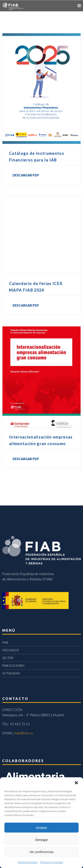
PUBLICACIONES (13, 666)
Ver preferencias (41, 852)
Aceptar (42, 828)
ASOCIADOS (11, 650)
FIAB (5, 642)
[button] (76, 783)
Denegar (42, 840)
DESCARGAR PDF (26, 175)
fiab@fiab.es (24, 733)
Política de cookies (28, 862)
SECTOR (8, 658)
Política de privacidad (51, 862)
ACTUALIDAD (11, 673)
